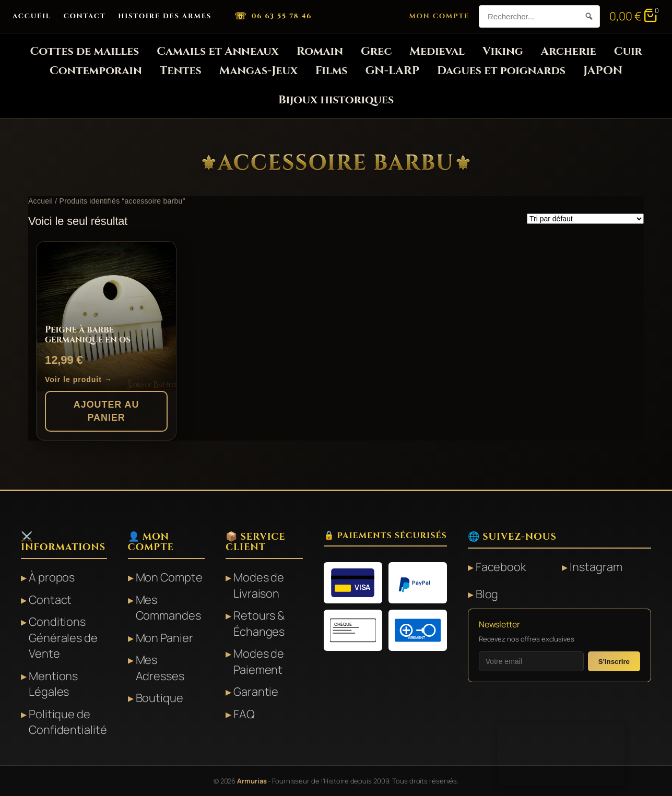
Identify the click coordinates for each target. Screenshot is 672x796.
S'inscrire (614, 662)
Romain (320, 51)
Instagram (596, 567)
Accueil (32, 16)
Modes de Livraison (259, 585)
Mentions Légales (53, 684)
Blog (487, 594)
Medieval (437, 51)
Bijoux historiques (336, 100)
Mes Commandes (168, 608)
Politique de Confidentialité (68, 722)
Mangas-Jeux (258, 71)
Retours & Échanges (259, 623)
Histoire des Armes (165, 16)
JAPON (603, 71)
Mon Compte (439, 16)
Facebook (501, 567)
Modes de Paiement (259, 662)
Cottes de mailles (84, 51)
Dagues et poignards (501, 71)
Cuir (628, 51)
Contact (85, 16)
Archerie (569, 51)
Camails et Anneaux (217, 51)
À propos (52, 577)
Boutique (160, 698)
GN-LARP (392, 71)
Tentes (181, 71)
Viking (503, 51)
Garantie (256, 692)
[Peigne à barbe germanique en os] (106, 316)
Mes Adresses (160, 668)
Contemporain (96, 71)
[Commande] (585, 219)
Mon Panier (164, 638)
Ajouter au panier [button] (107, 411)
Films (332, 71)
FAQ (244, 714)
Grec (376, 51)
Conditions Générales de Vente (63, 638)
